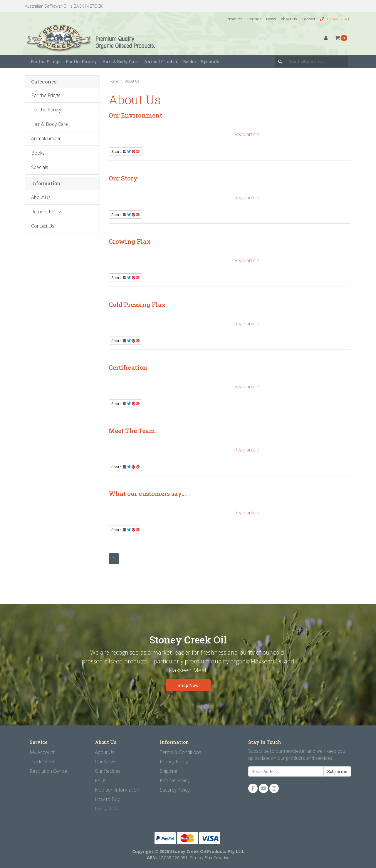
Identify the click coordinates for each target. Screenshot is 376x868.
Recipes (254, 19)
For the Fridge (46, 95)
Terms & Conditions (181, 752)
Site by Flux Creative (210, 858)
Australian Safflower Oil (47, 6)
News (271, 19)
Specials (210, 62)
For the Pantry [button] (81, 62)
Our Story (123, 178)
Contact (308, 19)
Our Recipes (108, 771)
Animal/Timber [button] (161, 62)
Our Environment (135, 115)
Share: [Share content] (125, 151)
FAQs (101, 780)
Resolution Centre (48, 771)
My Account (42, 752)
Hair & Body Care (49, 124)
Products (235, 19)
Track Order (42, 762)
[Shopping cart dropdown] (341, 38)
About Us (289, 19)
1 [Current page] (114, 559)
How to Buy (107, 799)
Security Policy (175, 790)
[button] (326, 38)
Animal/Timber (46, 138)
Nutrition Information (117, 790)
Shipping (168, 771)
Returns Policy (46, 212)
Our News (106, 762)
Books (189, 62)
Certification (128, 367)
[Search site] (280, 62)
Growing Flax (130, 241)
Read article (247, 134)
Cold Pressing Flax (137, 305)
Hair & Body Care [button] (120, 62)
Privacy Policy (174, 762)
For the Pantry (46, 110)
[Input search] (317, 62)
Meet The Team (132, 431)
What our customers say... (147, 494)
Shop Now (188, 685)
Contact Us (43, 226)
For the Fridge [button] (46, 62)
